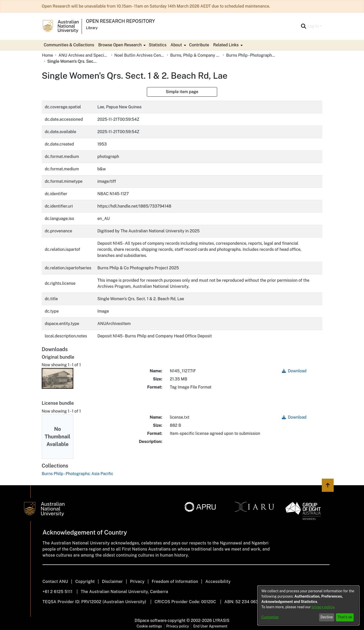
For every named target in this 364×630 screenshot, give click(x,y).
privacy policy (323, 607)
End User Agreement (210, 626)
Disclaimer (112, 582)
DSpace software (151, 621)
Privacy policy (178, 626)
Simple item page (182, 92)
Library (92, 28)
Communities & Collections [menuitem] (69, 45)
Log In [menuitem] (313, 26)
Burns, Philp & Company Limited (195, 55)
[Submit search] (303, 26)
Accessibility (218, 582)
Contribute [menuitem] (199, 45)
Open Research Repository (120, 21)
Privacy (137, 582)
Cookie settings (149, 626)
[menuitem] (122, 45)
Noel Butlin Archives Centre (140, 55)
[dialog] (308, 605)
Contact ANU (55, 582)
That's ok (345, 617)
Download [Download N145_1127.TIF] (294, 371)
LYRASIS (221, 621)
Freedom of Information (175, 582)
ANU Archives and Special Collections (84, 55)
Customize (270, 617)
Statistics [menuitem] (157, 45)
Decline (327, 617)
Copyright (85, 582)
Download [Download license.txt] (294, 417)
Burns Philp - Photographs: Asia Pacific (251, 55)
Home (48, 55)
